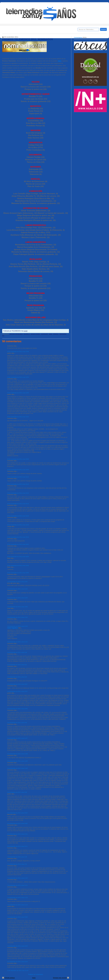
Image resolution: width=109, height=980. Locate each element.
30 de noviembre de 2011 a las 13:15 (18, 417)
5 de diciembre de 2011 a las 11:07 (17, 738)
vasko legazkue (13, 628)
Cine (46, 30)
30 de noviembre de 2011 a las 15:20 (18, 516)
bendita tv (27, 334)
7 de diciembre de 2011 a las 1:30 (17, 857)
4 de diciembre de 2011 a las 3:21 (17, 665)
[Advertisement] (91, 129)
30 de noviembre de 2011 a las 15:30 (18, 525)
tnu (3, 336)
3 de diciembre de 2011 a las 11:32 (17, 642)
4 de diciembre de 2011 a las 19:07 (17, 684)
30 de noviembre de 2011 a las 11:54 (18, 377)
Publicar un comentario (36, 974)
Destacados (11, 30)
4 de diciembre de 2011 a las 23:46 (17, 709)
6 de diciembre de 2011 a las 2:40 (17, 792)
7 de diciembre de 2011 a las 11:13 (17, 897)
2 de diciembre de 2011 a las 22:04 (17, 626)
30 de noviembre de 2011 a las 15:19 (18, 504)
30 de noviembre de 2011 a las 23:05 (18, 565)
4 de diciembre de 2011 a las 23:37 (17, 691)
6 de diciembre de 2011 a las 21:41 (17, 834)
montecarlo (44, 334)
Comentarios (78, 37)
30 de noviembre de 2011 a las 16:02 (18, 544)
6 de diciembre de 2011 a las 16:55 (17, 823)
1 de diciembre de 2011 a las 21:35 (17, 589)
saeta (51, 334)
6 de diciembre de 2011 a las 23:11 (17, 846)
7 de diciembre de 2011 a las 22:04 (17, 946)
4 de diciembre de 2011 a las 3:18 (17, 652)
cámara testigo (35, 334)
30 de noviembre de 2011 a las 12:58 (18, 393)
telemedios (63, 334)
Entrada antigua (10, 978)
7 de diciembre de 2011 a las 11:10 (17, 878)
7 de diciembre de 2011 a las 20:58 (17, 917)
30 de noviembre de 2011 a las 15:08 (18, 459)
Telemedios (69, 30)
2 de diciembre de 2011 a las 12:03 (17, 598)
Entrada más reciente (60, 978)
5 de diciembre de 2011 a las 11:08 (17, 754)
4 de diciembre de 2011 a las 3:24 (17, 677)
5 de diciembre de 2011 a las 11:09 (17, 768)
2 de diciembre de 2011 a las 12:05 (17, 607)
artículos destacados (16, 334)
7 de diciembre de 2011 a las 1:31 (17, 864)
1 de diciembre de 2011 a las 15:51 (17, 582)
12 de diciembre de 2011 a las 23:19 (18, 970)
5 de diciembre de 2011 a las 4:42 (17, 723)
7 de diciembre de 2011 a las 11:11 (17, 885)
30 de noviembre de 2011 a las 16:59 (18, 557)
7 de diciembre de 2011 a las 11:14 (17, 905)
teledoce (56, 334)
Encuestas (55, 30)
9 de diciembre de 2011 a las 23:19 (17, 962)
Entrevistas (31, 30)
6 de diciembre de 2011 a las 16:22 (17, 813)
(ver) (60, 61)
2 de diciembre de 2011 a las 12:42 (17, 617)
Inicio (34, 978)
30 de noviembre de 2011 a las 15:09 (18, 470)
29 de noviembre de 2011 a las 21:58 (18, 351)
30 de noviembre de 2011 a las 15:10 (18, 477)
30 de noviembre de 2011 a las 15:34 (18, 537)
